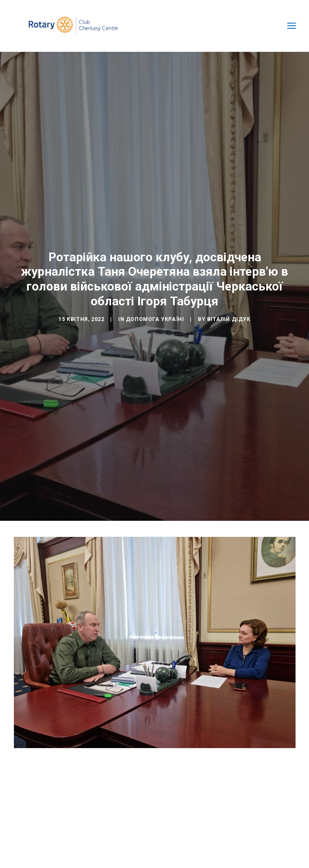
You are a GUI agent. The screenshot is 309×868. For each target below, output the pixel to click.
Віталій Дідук (229, 315)
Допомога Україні (155, 315)
